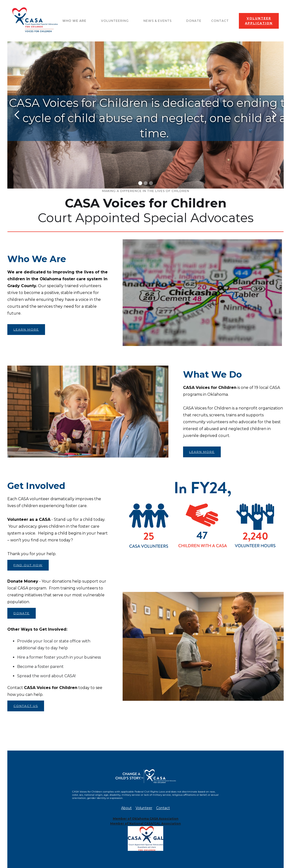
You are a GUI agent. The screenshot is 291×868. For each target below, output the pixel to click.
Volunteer (144, 808)
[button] (77, 21)
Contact (220, 21)
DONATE (22, 613)
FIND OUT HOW (28, 565)
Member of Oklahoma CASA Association (146, 819)
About (126, 808)
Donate (194, 21)
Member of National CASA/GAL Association (145, 823)
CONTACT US (26, 706)
